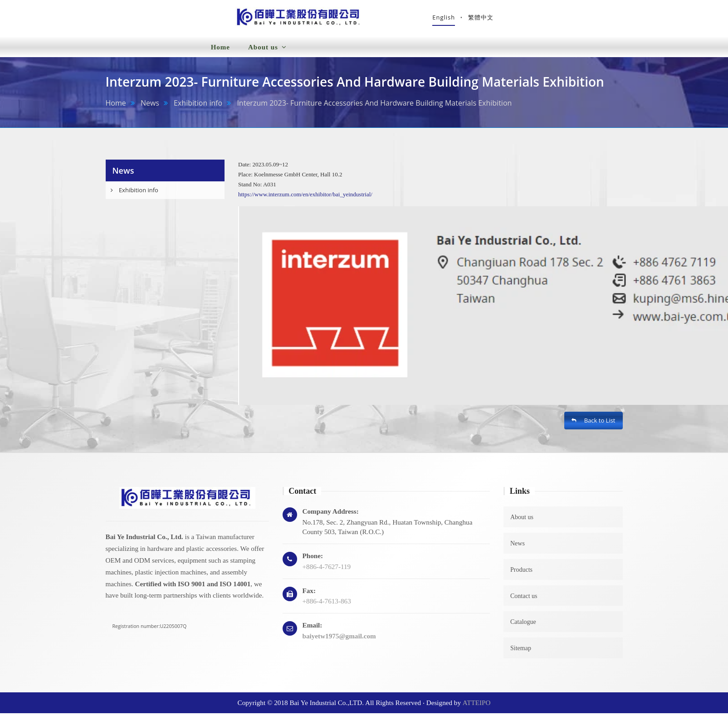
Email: (313, 632)
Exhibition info (198, 110)
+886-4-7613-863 (327, 608)
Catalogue (523, 629)
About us (522, 524)
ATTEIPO (477, 709)
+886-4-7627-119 (327, 573)
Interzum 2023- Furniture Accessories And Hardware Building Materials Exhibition (374, 110)
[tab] (165, 197)
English (573, 20)
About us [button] (267, 54)
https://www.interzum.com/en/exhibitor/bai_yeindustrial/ (305, 201)
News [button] (318, 54)
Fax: (309, 597)
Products (521, 576)
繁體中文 (610, 20)
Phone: (313, 562)
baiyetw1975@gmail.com (339, 643)
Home (220, 54)
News (150, 110)
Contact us (524, 603)
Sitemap (521, 655)
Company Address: (331, 518)
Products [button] (368, 48)
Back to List (594, 428)
